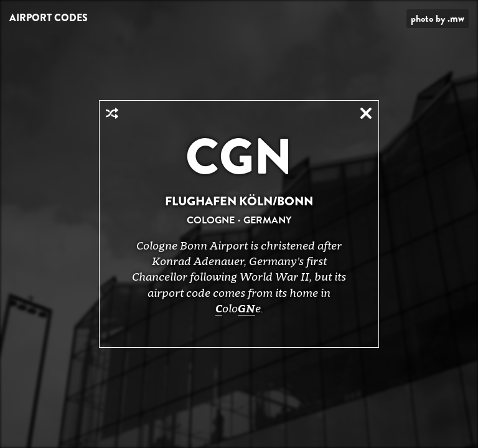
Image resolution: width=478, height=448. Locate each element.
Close (366, 113)
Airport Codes (49, 18)
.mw (456, 18)
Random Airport (112, 113)
